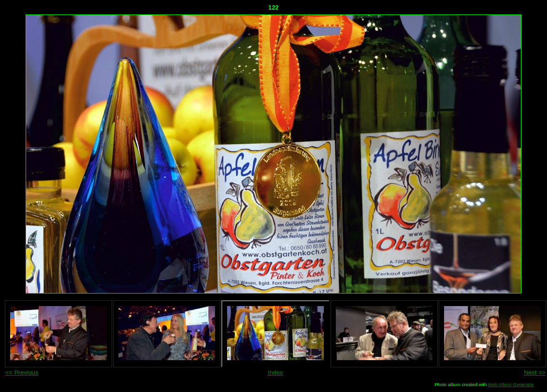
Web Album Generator (511, 385)
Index (275, 372)
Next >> (535, 372)
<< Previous (22, 372)
